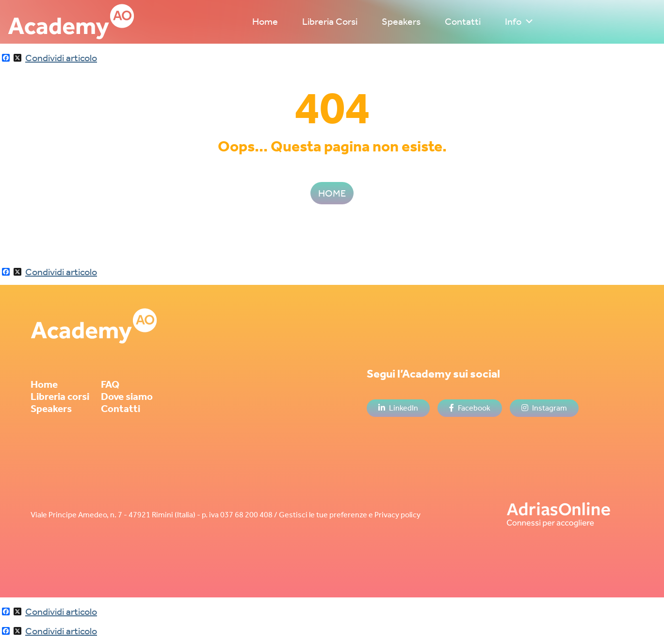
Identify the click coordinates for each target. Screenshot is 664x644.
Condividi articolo (61, 58)
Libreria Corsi (330, 21)
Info (519, 21)
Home (265, 21)
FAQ (110, 384)
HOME (332, 193)
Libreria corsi (60, 396)
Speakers (401, 21)
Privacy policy (397, 515)
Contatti (463, 21)
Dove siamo (127, 396)
